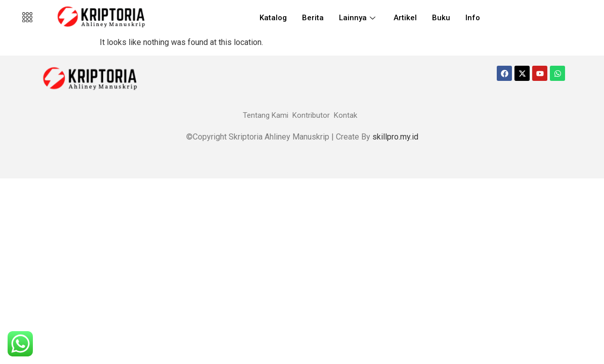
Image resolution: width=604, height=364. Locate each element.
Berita (313, 18)
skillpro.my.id (395, 137)
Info (473, 18)
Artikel (405, 18)
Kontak (346, 115)
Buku (441, 18)
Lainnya (357, 18)
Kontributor (311, 115)
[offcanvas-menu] (27, 17)
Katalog (273, 18)
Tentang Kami (266, 115)
